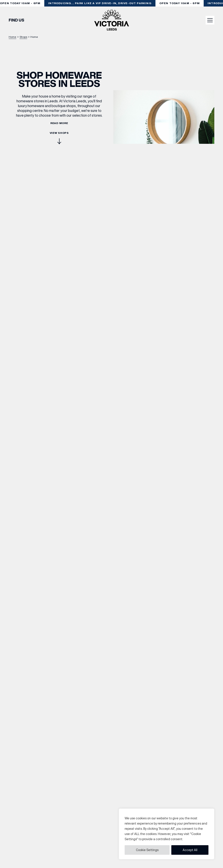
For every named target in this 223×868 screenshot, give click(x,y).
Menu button (210, 20)
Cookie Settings (147, 850)
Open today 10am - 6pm (180, 3)
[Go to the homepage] (112, 20)
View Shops (59, 138)
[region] (167, 834)
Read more (59, 123)
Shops (23, 37)
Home (12, 37)
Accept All (190, 850)
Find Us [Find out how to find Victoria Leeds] (16, 20)
